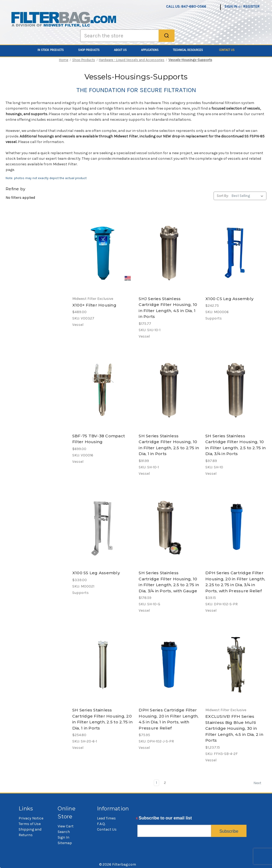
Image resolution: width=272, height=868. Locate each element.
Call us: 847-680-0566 (186, 7)
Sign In (63, 837)
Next (260, 783)
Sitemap (65, 843)
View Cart (66, 826)
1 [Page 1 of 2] (156, 783)
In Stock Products (54, 50)
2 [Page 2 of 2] (165, 783)
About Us (123, 50)
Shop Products (92, 50)
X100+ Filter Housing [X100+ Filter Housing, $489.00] (94, 305)
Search (64, 832)
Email (143, 819)
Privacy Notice (31, 818)
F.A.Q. (101, 824)
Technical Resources (191, 50)
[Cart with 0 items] (263, 4)
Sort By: (223, 196)
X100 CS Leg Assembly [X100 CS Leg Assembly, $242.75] (229, 299)
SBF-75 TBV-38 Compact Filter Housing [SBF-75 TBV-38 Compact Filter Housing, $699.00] (99, 439)
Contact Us (227, 50)
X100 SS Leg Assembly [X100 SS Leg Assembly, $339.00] (96, 573)
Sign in (231, 7)
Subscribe (229, 831)
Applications (153, 50)
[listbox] (248, 196)
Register (251, 7)
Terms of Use (30, 824)
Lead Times (106, 818)
